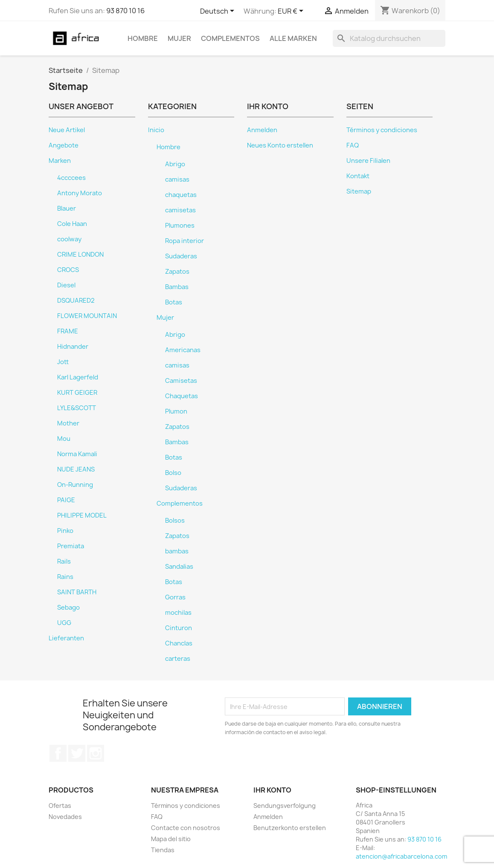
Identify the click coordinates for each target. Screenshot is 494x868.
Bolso (173, 473)
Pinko (65, 531)
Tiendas (163, 850)
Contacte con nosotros (186, 828)
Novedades (65, 817)
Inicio (156, 130)
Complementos (230, 38)
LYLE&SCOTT (77, 408)
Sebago (68, 608)
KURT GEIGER (77, 393)
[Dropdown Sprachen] (219, 12)
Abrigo (175, 164)
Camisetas (181, 381)
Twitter (77, 753)
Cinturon (179, 628)
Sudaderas (181, 256)
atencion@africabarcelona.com (401, 856)
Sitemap (359, 191)
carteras (178, 659)
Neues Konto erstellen (280, 145)
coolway (69, 239)
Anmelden (262, 130)
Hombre (143, 38)
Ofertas (60, 806)
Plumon (176, 411)
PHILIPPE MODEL (82, 515)
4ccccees (71, 178)
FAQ (353, 145)
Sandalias (179, 567)
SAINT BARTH (77, 592)
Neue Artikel (67, 130)
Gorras (175, 597)
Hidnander (73, 347)
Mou (64, 439)
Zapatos (177, 272)
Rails (64, 561)
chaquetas (181, 195)
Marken (60, 161)
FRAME (68, 331)
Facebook (58, 753)
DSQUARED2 (76, 301)
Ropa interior (185, 241)
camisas (177, 179)
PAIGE (66, 500)
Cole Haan (72, 224)
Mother (68, 423)
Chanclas (179, 643)
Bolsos (175, 521)
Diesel (66, 285)
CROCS (68, 270)
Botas (174, 302)
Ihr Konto (272, 790)
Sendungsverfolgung (285, 806)
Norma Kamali (77, 454)
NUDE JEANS (76, 469)
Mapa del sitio (171, 839)
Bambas (177, 287)
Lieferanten (66, 638)
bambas (177, 551)
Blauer (67, 208)
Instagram (96, 753)
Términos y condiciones (382, 130)
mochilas (178, 613)
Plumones (180, 226)
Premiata (71, 546)
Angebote (64, 145)
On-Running (75, 485)
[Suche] (389, 38)
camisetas (180, 210)
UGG (64, 623)
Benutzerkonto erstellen (290, 828)
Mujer (179, 38)
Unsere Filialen (368, 161)
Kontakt (358, 176)
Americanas (183, 350)
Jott (63, 362)
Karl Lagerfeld (78, 377)
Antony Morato (80, 193)
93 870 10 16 (125, 11)
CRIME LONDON (80, 255)
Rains (65, 577)
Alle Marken (293, 38)
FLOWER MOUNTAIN (87, 316)
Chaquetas (182, 396)
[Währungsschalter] (292, 12)
